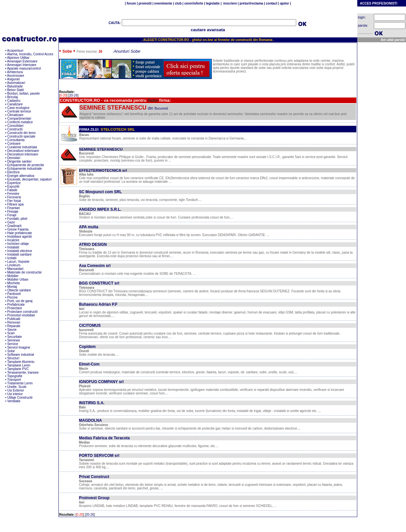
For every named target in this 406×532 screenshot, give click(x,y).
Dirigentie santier (19, 161)
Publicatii (14, 319)
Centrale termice (19, 111)
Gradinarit (14, 226)
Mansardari (15, 269)
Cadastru (14, 101)
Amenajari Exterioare (22, 61)
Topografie (15, 376)
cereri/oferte (194, 3)
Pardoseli (14, 294)
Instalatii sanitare (19, 254)
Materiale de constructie (24, 272)
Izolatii (12, 258)
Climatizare (15, 115)
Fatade (12, 190)
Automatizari (16, 83)
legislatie (213, 3)
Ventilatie (14, 401)
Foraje (12, 215)
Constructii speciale (21, 136)
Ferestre (13, 194)
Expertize (14, 183)
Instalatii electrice (20, 251)
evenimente (163, 3)
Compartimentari (19, 119)
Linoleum (14, 265)
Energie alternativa (21, 176)
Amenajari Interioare (22, 65)
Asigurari (13, 79)
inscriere (230, 3)
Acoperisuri (15, 51)
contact (271, 3)
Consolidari (15, 126)
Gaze (11, 222)
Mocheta (13, 283)
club (178, 3)
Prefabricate (16, 305)
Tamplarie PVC (18, 369)
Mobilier (13, 276)
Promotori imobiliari (21, 315)
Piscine (12, 297)
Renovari (14, 322)
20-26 (73, 95)
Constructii (15, 129)
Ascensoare (16, 76)
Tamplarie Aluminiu (21, 362)
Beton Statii (15, 90)
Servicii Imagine (19, 347)
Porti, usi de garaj (20, 301)
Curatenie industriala (22, 147)
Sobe (11, 351)
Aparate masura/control (24, 68)
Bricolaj (13, 97)
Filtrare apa (15, 204)
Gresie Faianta (18, 229)
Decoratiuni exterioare (23, 151)
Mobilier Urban (18, 279)
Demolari (14, 158)
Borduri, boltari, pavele (23, 93)
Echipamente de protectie (25, 165)
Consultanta (16, 140)
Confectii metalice (20, 122)
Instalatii (13, 247)
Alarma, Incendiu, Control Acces (30, 54)
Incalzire (13, 240)
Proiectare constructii (22, 312)
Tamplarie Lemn (19, 365)
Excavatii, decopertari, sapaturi (29, 179)
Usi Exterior (16, 390)
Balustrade (15, 86)
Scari (11, 333)
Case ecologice (18, 108)
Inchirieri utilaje (18, 244)
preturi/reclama (251, 3)
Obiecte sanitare (19, 290)
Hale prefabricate (19, 233)
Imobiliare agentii (19, 237)
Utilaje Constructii (20, 398)
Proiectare (15, 308)
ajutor (284, 3)
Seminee (13, 340)
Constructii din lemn (21, 133)
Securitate (14, 337)
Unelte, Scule (17, 387)
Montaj (12, 287)
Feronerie (14, 197)
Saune (12, 330)
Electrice (13, 172)
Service (13, 344)
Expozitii (13, 186)
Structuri (13, 358)
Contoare (14, 144)
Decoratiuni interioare (23, 154)
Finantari (13, 208)
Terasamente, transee (23, 372)
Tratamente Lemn (20, 383)
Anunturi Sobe (127, 51)
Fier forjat (14, 201)
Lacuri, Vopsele (18, 262)
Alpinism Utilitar (18, 58)
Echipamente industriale (25, 169)
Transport (14, 380)
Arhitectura (15, 72)
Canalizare (15, 104)
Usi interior (15, 394)
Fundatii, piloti (17, 219)
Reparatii (14, 326)
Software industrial (20, 355)
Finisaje (13, 212)
